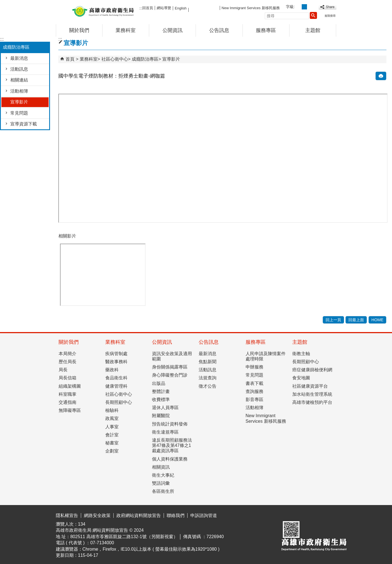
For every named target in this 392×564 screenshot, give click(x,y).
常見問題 (19, 113)
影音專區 (254, 399)
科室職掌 (68, 394)
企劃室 (112, 451)
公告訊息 (219, 30)
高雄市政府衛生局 (103, 11)
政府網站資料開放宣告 (139, 515)
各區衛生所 (163, 491)
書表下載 (254, 383)
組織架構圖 (70, 386)
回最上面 (356, 320)
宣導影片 (19, 102)
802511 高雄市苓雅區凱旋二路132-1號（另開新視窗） (124, 537)
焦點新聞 (208, 362)
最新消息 (19, 58)
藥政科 (112, 370)
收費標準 (161, 399)
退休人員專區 (165, 408)
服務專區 (266, 30)
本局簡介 (68, 354)
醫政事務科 (116, 362)
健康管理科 (116, 386)
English (181, 8)
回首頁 (148, 8)
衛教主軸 (301, 354)
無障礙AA (316, 514)
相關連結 (19, 80)
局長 (63, 370)
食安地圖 (301, 378)
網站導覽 (164, 8)
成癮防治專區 (145, 59)
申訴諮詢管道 (204, 515)
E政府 (289, 514)
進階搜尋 (330, 16)
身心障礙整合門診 (170, 375)
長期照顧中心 (119, 402)
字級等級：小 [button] (298, 7)
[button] (313, 15)
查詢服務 (254, 391)
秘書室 (112, 443)
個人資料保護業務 (170, 459)
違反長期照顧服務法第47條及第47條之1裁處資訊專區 (172, 445)
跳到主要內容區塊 (3, 4)
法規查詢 (208, 378)
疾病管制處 (116, 354)
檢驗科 (112, 410)
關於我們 (79, 30)
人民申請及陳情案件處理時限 (266, 356)
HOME (377, 320)
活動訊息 (19, 69)
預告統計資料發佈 (170, 424)
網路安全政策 (97, 515)
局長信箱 (68, 378)
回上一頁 (333, 320)
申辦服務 (254, 367)
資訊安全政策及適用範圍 (172, 356)
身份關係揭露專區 (170, 367)
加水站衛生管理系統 (312, 394)
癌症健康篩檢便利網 (312, 370)
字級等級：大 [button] (310, 7)
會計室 (112, 435)
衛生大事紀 (163, 475)
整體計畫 (161, 391)
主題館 (313, 30)
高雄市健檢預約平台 (312, 402)
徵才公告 (208, 386)
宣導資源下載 (24, 124)
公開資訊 (173, 30)
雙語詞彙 (161, 483)
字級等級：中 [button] (304, 7)
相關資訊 (161, 467)
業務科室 (126, 30)
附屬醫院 (161, 416)
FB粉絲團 (204, 8)
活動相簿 (19, 91)
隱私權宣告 (67, 515)
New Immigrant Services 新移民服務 (251, 8)
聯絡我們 (176, 515)
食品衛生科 (116, 378)
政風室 (112, 418)
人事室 (112, 427)
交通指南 (68, 402)
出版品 (159, 383)
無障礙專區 (70, 410)
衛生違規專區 (165, 432)
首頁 (70, 59)
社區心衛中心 (115, 59)
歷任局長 (68, 362)
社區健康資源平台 (310, 386)
